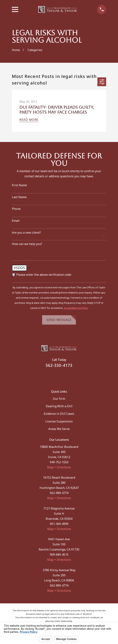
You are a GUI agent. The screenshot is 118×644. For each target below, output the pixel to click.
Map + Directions (59, 467)
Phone (16, 209)
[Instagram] (64, 376)
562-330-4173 (59, 365)
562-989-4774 (59, 493)
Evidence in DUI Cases (59, 414)
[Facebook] (54, 376)
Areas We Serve (59, 429)
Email (16, 221)
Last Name (19, 197)
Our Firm (59, 399)
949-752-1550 (59, 462)
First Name (19, 185)
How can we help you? (27, 244)
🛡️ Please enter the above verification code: (42, 275)
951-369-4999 (59, 524)
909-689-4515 (59, 555)
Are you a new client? (26, 233)
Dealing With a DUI (59, 406)
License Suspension (59, 421)
